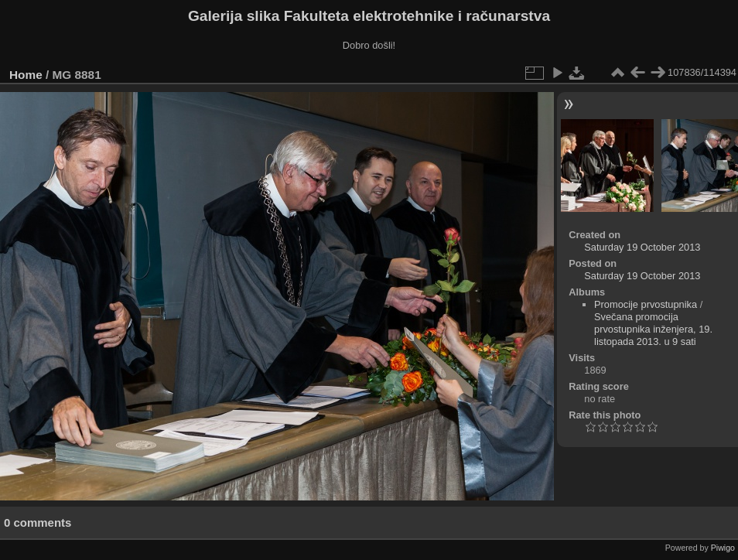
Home (26, 75)
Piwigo (723, 548)
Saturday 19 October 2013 (642, 247)
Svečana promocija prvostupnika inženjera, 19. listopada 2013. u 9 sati (653, 329)
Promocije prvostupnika (646, 304)
